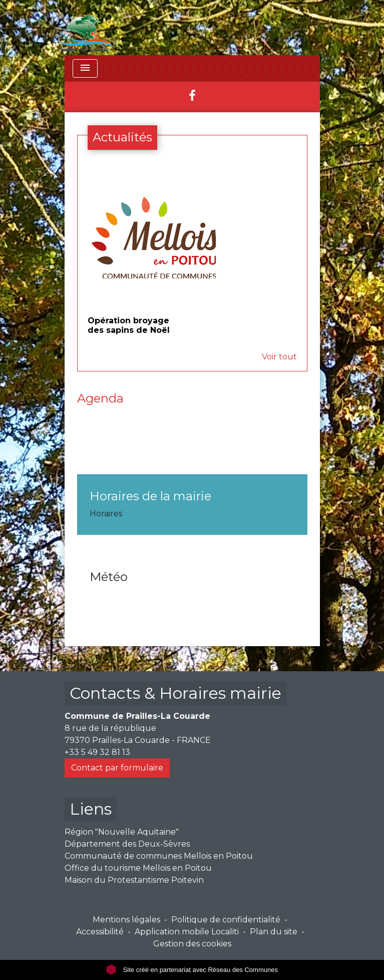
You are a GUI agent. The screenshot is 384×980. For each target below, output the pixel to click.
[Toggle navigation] (85, 68)
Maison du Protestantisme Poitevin (134, 880)
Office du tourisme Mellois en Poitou (138, 868)
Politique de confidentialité (226, 920)
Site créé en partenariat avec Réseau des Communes (192, 970)
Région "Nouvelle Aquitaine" (122, 832)
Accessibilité (100, 932)
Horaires (106, 514)
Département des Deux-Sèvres (127, 844)
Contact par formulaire (117, 768)
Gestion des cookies (192, 944)
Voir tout (279, 357)
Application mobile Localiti (187, 932)
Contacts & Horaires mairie (175, 693)
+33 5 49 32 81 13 (97, 752)
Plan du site (274, 932)
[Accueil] (86, 28)
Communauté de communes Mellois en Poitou (159, 856)
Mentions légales (126, 920)
